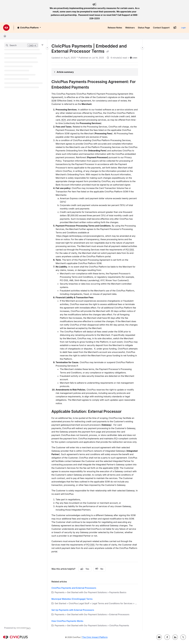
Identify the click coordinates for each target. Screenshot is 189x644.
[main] (95, 335)
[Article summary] (95, 72)
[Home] (5, 36)
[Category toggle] (47, 48)
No (99, 569)
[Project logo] (6, 28)
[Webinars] (130, 28)
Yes (85, 569)
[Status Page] (144, 28)
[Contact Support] (161, 28)
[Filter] (42, 45)
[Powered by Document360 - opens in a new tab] (17, 628)
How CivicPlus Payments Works (67, 621)
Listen (134, 58)
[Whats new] (175, 28)
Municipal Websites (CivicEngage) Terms (72, 599)
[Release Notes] (115, 28)
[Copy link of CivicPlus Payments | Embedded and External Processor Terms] (108, 51)
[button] (21, 45)
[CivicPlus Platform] (29, 28)
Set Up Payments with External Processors (73, 610)
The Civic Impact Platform (95, 637)
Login (183, 28)
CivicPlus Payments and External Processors (74, 588)
